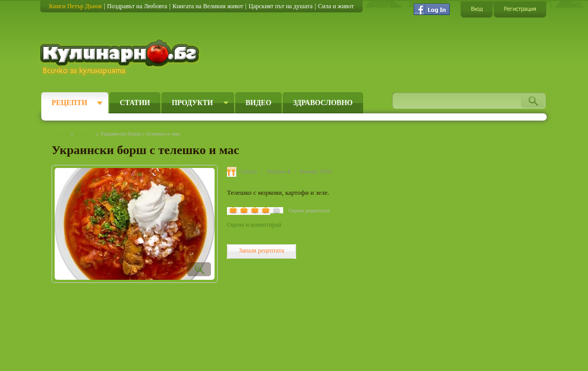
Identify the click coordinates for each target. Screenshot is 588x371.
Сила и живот (336, 6)
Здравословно (323, 103)
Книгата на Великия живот (208, 6)
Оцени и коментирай (254, 225)
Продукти (192, 103)
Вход (477, 9)
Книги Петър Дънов (75, 6)
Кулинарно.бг (121, 58)
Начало (60, 133)
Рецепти (69, 103)
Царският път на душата (281, 6)
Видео (258, 103)
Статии (135, 103)
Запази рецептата (262, 250)
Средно (248, 171)
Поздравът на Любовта (137, 6)
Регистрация (520, 9)
